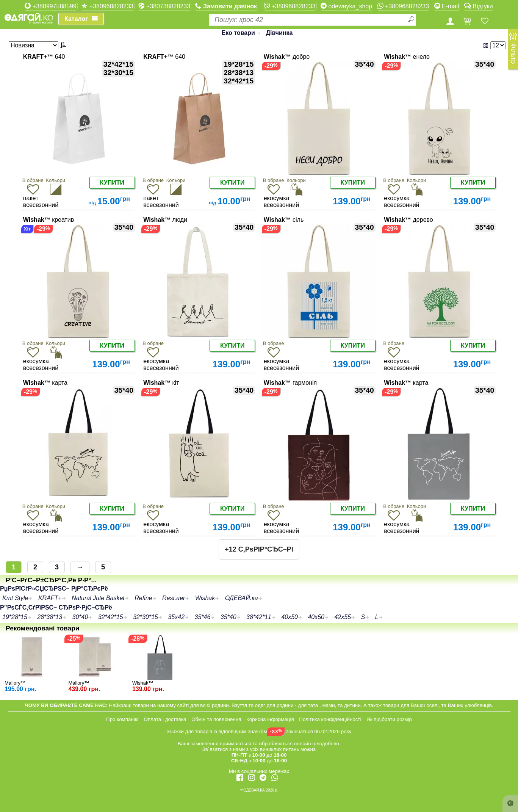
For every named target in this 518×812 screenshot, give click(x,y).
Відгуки (479, 6)
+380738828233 (164, 6)
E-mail (447, 6)
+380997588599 (51, 6)
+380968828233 (107, 6)
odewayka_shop (346, 6)
